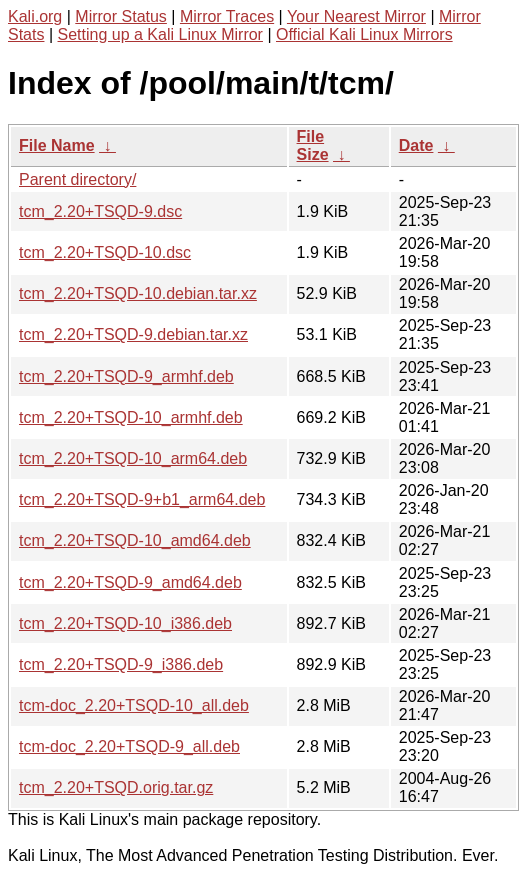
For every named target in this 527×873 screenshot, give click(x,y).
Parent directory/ (77, 179)
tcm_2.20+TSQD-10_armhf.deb (131, 417)
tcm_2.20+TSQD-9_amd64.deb (130, 582)
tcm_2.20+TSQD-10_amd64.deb (135, 540)
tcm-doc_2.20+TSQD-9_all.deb (129, 746)
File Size (313, 145)
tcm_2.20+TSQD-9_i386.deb (121, 664)
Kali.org (35, 16)
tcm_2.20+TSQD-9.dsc (100, 211)
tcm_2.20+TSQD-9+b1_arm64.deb (142, 499)
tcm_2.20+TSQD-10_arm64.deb (133, 458)
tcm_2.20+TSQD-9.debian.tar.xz (133, 334)
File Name (57, 145)
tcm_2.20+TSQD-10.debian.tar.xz (138, 293)
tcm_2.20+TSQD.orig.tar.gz (116, 787)
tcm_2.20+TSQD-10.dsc (105, 252)
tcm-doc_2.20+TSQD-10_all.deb (134, 705)
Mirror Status (121, 16)
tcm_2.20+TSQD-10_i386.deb (125, 623)
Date (416, 145)
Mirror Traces (227, 16)
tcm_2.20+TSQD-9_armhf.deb (126, 376)
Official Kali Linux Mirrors (364, 34)
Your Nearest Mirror (356, 16)
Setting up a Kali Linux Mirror (160, 34)
